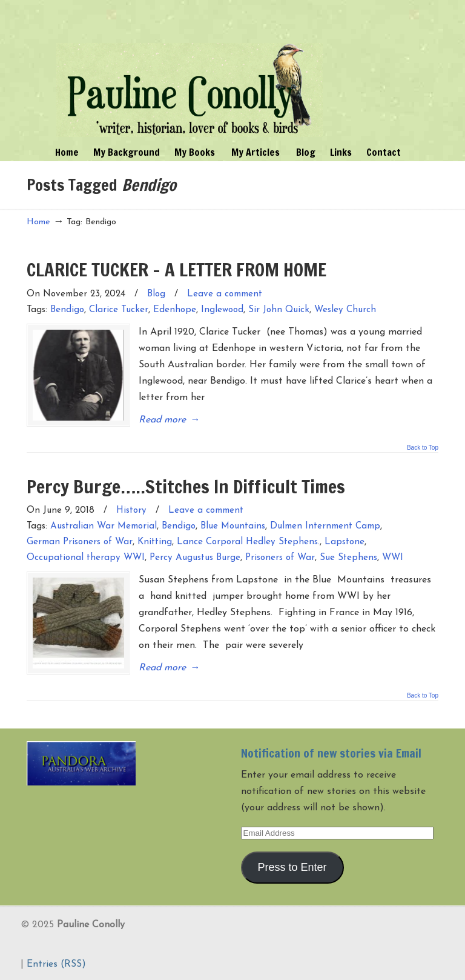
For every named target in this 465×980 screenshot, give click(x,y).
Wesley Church (345, 310)
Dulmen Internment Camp (325, 526)
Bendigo (67, 310)
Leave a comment (225, 294)
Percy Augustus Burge (195, 558)
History (131, 511)
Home (38, 222)
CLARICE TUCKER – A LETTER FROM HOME (176, 269)
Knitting (155, 542)
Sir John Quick (279, 310)
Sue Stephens (348, 558)
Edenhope (175, 310)
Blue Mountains (233, 526)
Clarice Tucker (119, 310)
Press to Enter (292, 867)
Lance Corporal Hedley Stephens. (248, 542)
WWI (393, 558)
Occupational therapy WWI (86, 558)
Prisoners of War (280, 558)
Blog (156, 294)
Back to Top (423, 448)
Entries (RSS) (56, 964)
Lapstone (345, 542)
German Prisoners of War (80, 542)
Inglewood (222, 310)
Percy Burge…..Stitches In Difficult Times (186, 486)
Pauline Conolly (190, 70)
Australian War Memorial (104, 526)
